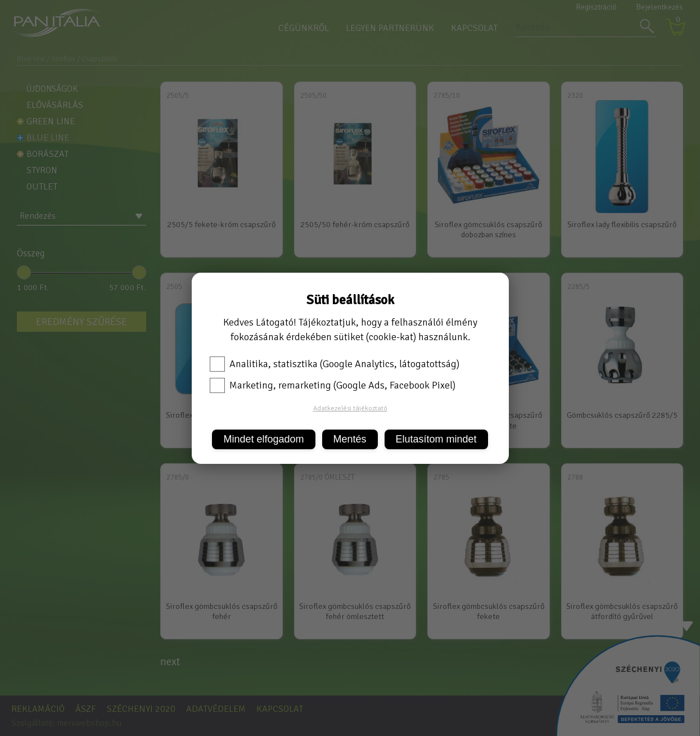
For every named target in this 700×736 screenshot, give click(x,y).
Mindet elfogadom (263, 439)
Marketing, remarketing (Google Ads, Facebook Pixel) (333, 385)
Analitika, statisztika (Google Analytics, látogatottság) (335, 364)
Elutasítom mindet (436, 439)
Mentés (350, 439)
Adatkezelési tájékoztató (350, 408)
